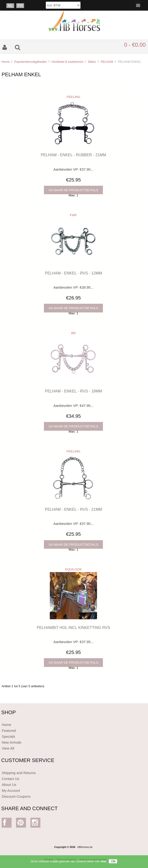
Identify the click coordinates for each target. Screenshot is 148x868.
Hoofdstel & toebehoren (68, 62)
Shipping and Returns (19, 773)
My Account (11, 790)
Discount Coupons (16, 796)
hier (104, 863)
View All (8, 748)
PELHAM (107, 62)
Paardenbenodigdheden (31, 62)
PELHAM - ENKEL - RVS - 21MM (73, 509)
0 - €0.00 (135, 45)
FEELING (73, 97)
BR (74, 333)
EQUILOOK (74, 569)
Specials (8, 736)
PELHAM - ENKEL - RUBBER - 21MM (74, 155)
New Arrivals (11, 742)
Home (5, 62)
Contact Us (10, 779)
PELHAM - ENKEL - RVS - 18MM (73, 391)
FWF (73, 215)
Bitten (92, 62)
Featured (9, 731)
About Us (9, 785)
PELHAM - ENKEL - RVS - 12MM (73, 273)
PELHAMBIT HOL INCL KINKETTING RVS (74, 628)
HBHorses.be (85, 847)
